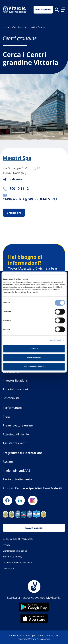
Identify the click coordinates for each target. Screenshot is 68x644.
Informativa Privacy (12, 557)
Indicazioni (14, 179)
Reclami (8, 462)
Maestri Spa (17, 158)
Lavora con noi (34, 528)
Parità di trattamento (17, 479)
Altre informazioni (15, 389)
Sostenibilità (11, 398)
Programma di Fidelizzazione (23, 453)
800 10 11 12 (19, 188)
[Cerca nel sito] (57, 10)
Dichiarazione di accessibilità (17, 562)
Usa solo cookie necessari (34, 367)
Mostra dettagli (56, 340)
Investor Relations (15, 380)
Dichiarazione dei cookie (15, 551)
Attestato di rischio (16, 434)
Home (6, 27)
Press (7, 417)
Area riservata (43, 10)
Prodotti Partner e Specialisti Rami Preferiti (32, 488)
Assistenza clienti (15, 443)
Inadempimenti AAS (16, 470)
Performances (13, 408)
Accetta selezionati (34, 358)
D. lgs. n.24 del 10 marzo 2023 (18, 539)
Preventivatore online (18, 425)
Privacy (6, 545)
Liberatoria (8, 568)
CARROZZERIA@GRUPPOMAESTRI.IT (31, 199)
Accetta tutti (34, 349)
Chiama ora (14, 213)
